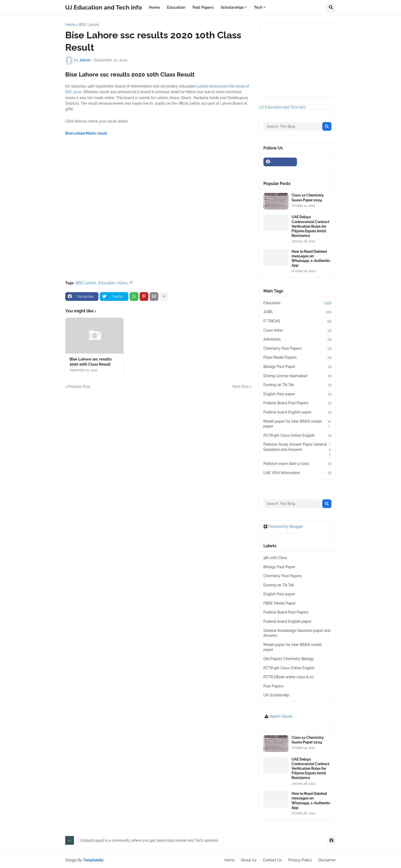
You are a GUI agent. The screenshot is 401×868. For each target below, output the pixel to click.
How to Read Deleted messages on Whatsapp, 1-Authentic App (311, 259)
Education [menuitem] (176, 7)
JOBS (297, 312)
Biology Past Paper (297, 367)
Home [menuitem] (154, 7)
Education (107, 283)
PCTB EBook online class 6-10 (288, 677)
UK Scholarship (276, 695)
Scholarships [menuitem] (232, 7)
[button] (331, 7)
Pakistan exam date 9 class (297, 464)
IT (131, 283)
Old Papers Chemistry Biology (289, 659)
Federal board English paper (297, 412)
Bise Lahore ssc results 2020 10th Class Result (91, 362)
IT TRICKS (297, 321)
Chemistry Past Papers (297, 349)
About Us (249, 860)
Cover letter (297, 331)
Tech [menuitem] (258, 7)
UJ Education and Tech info (104, 7)
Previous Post (79, 387)
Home (70, 25)
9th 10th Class (275, 558)
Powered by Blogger (283, 526)
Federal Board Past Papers (297, 403)
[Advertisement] (158, 226)
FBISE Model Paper (280, 603)
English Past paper (297, 394)
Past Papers (274, 686)
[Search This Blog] (292, 126)
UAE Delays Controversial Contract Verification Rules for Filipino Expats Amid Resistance (310, 226)
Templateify (93, 860)
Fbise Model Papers (297, 358)
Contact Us (272, 860)
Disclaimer (327, 860)
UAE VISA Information (297, 473)
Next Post (241, 387)
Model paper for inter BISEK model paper (297, 424)
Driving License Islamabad (297, 376)
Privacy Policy (300, 860)
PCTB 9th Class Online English (297, 436)
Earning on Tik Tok (297, 385)
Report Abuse (281, 716)
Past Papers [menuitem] (203, 7)
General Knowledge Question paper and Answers (297, 633)
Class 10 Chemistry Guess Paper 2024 (308, 197)
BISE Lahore (89, 25)
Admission (297, 339)
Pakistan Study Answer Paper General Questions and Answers (297, 450)
